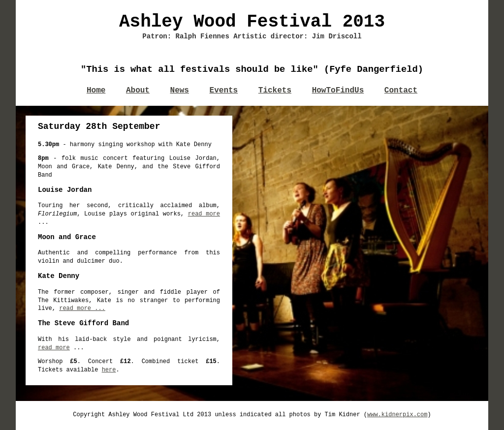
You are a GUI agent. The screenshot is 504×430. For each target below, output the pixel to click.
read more (204, 214)
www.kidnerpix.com (397, 415)
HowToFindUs (338, 91)
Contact (401, 91)
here (109, 370)
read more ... (82, 308)
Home (96, 91)
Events (224, 91)
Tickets (275, 91)
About (138, 91)
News (180, 91)
